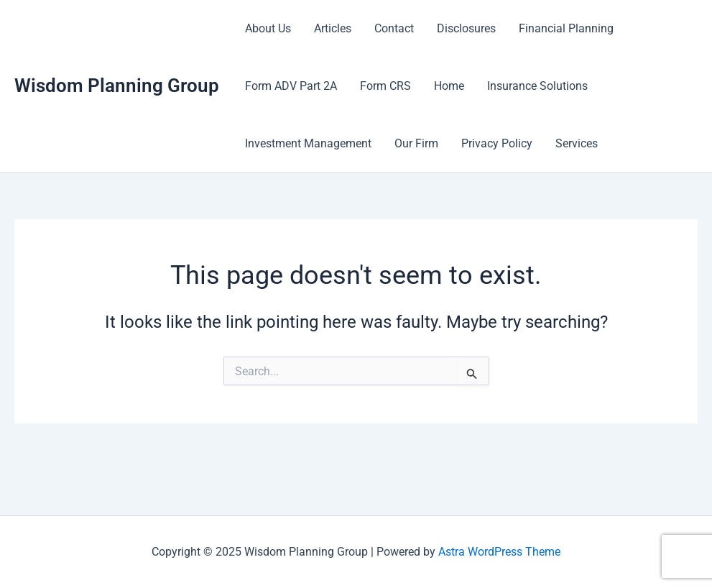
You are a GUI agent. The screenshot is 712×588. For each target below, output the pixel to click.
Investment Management (308, 143)
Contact (394, 28)
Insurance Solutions (537, 86)
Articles (333, 28)
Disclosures (466, 28)
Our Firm (416, 143)
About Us (268, 28)
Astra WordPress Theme (499, 552)
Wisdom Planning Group (117, 86)
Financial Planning (566, 28)
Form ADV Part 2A (291, 86)
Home (449, 86)
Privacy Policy (497, 143)
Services (577, 143)
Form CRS (385, 86)
